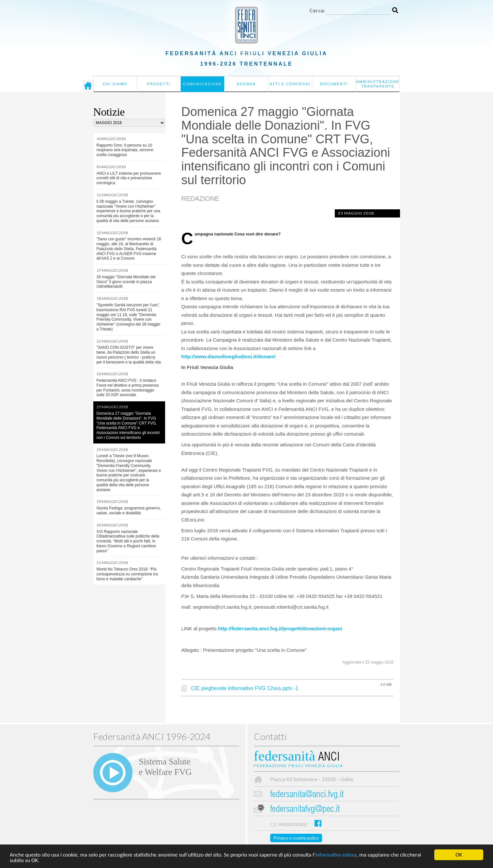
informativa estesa (336, 855)
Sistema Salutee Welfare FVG (165, 767)
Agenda (246, 84)
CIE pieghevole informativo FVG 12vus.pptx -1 (245, 688)
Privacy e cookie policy (296, 838)
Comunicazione (203, 84)
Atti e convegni (290, 84)
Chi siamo (115, 84)
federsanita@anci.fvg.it (307, 795)
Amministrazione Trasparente (378, 84)
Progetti (159, 84)
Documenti (334, 84)
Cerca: (317, 10)
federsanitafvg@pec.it (305, 810)
